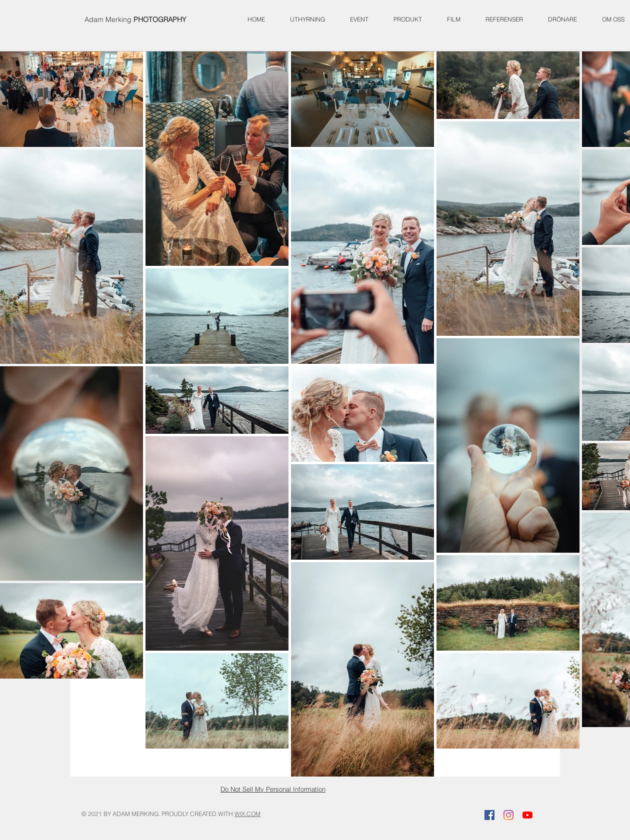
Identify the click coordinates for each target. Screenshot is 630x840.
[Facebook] (489, 815)
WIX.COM (247, 814)
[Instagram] (508, 815)
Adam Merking (135, 19)
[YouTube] (527, 815)
